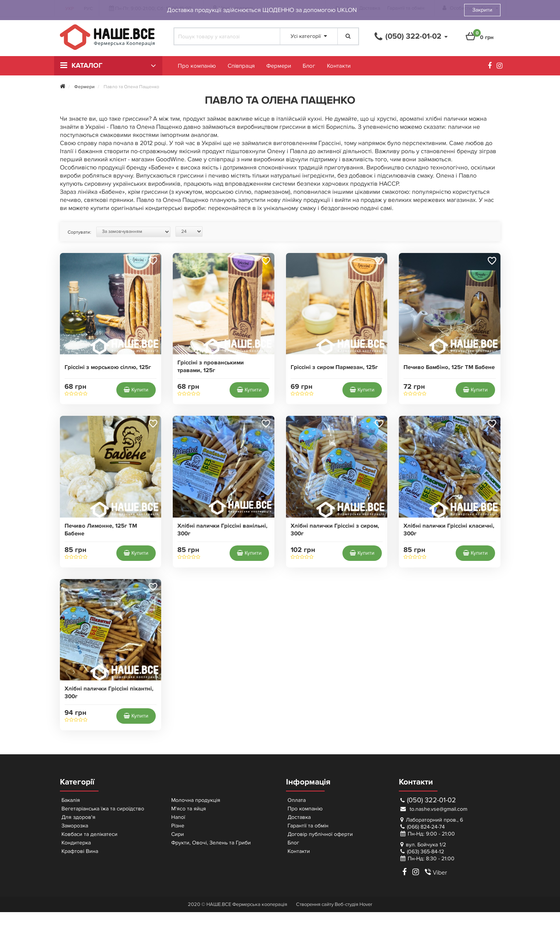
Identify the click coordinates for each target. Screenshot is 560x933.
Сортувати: (79, 232)
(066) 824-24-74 (426, 827)
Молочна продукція (196, 800)
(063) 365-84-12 (426, 852)
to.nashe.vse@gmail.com (434, 809)
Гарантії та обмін (308, 826)
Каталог (87, 66)
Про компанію (197, 66)
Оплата (297, 800)
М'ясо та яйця (189, 809)
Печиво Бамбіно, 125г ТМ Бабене (449, 367)
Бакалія (71, 800)
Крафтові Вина (80, 851)
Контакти (339, 66)
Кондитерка (76, 843)
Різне (178, 826)
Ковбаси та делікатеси (89, 834)
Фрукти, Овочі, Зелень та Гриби (211, 843)
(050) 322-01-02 (428, 800)
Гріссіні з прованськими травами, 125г (211, 367)
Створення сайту (315, 904)
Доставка (299, 817)
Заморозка (75, 826)
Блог (309, 66)
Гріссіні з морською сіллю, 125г (108, 367)
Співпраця (241, 66)
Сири (178, 834)
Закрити (482, 10)
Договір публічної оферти (320, 834)
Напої (178, 817)
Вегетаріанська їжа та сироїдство (103, 809)
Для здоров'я (78, 817)
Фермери (279, 66)
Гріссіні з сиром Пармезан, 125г (334, 367)
